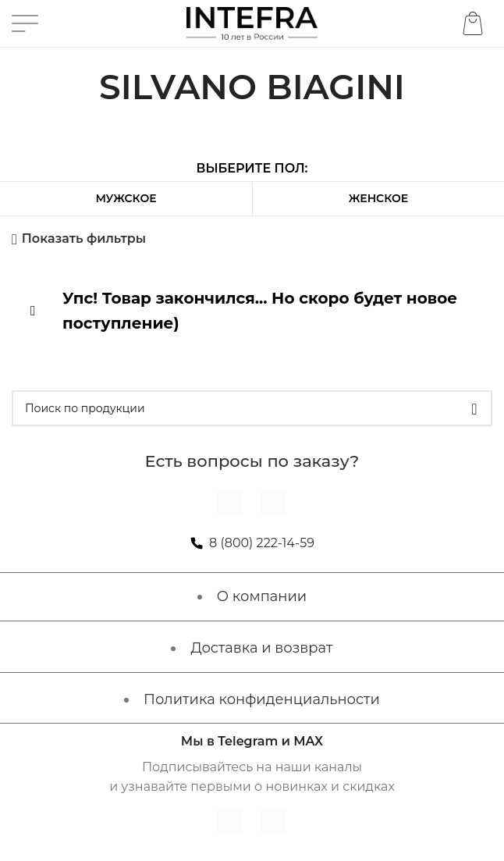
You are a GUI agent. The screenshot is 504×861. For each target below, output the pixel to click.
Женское (378, 198)
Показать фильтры (84, 239)
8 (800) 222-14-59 (262, 543)
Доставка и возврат (261, 648)
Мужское (126, 198)
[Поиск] (252, 408)
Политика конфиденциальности (262, 699)
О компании (262, 596)
